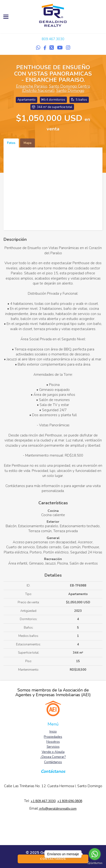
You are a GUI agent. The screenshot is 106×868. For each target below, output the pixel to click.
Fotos (11, 143)
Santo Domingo (70, 91)
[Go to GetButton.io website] (95, 863)
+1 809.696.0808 (70, 801)
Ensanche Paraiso (32, 86)
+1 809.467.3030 (43, 801)
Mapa (27, 143)
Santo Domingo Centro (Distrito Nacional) (56, 89)
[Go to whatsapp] (95, 854)
